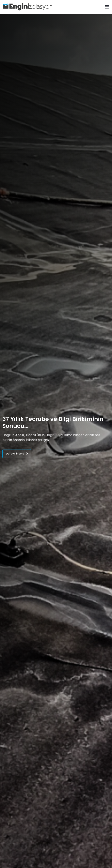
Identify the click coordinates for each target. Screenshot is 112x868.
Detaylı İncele (17, 454)
